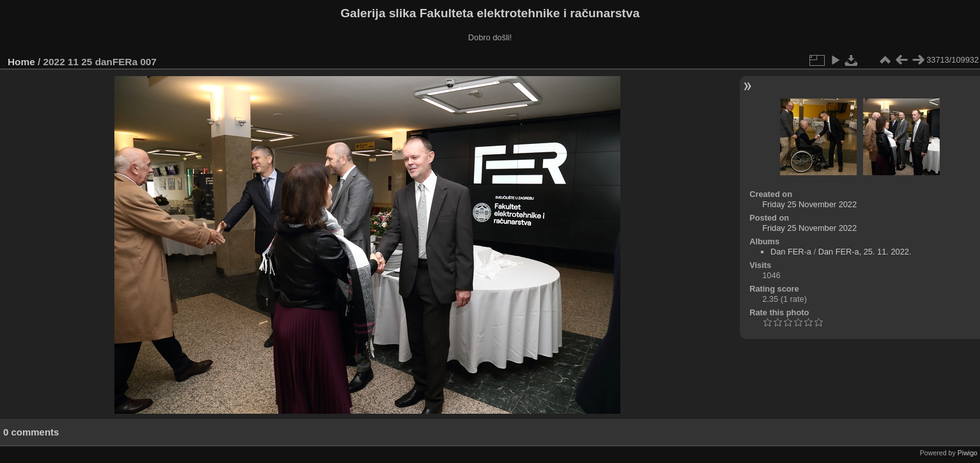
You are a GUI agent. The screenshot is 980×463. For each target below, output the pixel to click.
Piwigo (968, 453)
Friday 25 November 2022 (809, 204)
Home (21, 62)
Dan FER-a (791, 252)
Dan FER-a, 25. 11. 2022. (865, 252)
